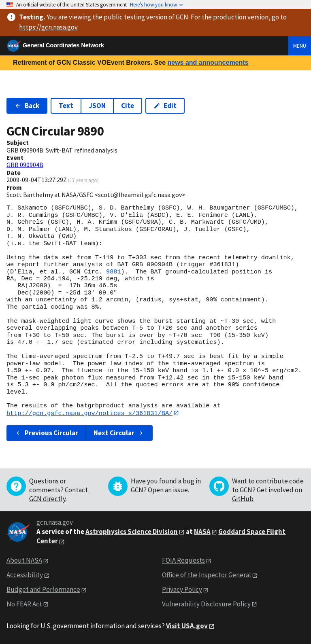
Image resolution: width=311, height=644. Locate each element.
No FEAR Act (24, 604)
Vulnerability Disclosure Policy (206, 604)
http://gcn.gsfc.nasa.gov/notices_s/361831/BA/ (89, 413)
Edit (165, 106)
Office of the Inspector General (207, 575)
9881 (113, 272)
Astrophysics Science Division (132, 532)
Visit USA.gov (187, 626)
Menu (300, 46)
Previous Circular (46, 433)
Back (27, 106)
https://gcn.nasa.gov (48, 27)
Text (66, 106)
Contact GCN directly (59, 495)
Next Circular (119, 433)
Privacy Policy (182, 589)
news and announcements (208, 62)
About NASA (24, 561)
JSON (97, 106)
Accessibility (25, 575)
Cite (128, 106)
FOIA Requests (183, 561)
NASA (202, 532)
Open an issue (168, 490)
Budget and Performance (43, 589)
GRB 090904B (25, 165)
